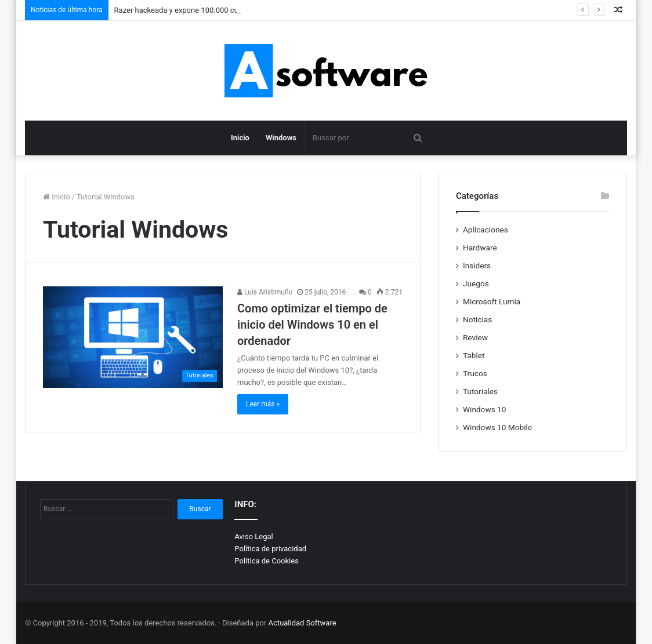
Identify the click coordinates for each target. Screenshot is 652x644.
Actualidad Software (303, 623)
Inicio (240, 138)
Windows (281, 138)
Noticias (477, 319)
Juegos (476, 283)
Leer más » (263, 404)
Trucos (475, 373)
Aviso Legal (253, 536)
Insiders (477, 265)
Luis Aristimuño (265, 292)
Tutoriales (480, 391)
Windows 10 (484, 409)
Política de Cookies (267, 561)
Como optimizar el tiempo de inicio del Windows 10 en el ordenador (312, 325)
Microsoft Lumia (492, 301)
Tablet (474, 355)
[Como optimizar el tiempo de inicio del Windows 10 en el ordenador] (133, 337)
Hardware (480, 248)
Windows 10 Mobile (497, 427)
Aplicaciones (486, 230)
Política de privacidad (270, 549)
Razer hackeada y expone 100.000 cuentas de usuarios (206, 10)
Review (475, 337)
